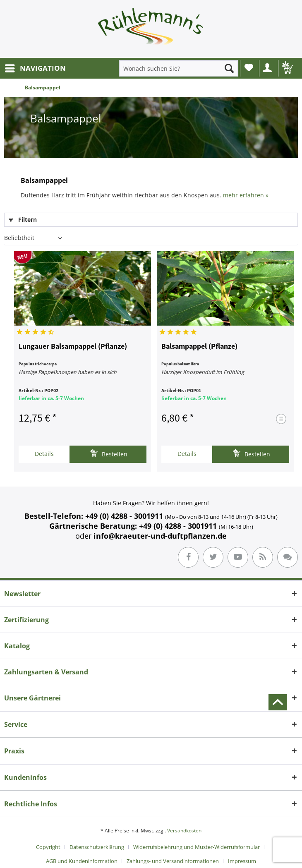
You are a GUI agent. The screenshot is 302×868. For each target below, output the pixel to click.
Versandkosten (184, 831)
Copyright (48, 847)
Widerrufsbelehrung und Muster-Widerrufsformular (197, 847)
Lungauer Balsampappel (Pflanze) (73, 347)
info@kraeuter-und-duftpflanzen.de (160, 536)
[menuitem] (35, 68)
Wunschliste (249, 67)
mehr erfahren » (246, 195)
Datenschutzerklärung (97, 847)
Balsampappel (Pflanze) (199, 347)
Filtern (23, 219)
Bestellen (109, 453)
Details (44, 454)
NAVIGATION (35, 67)
